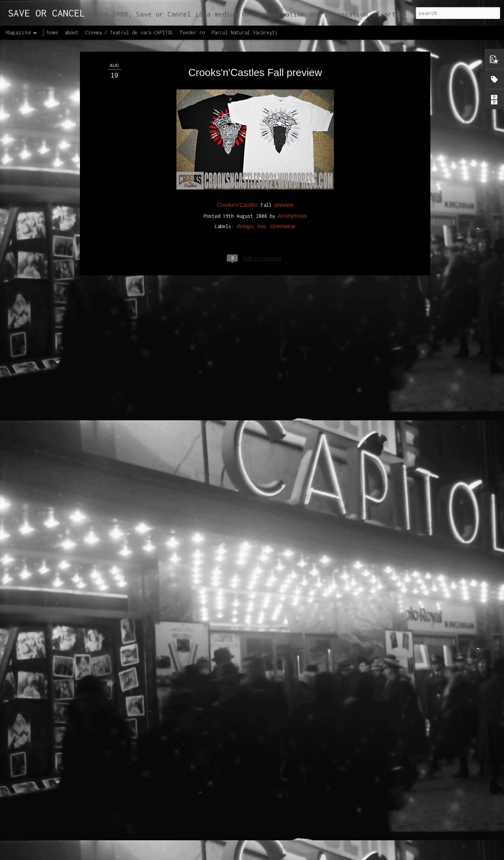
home (52, 33)
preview (284, 148)
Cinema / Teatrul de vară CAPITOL (129, 33)
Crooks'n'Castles (237, 148)
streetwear (283, 170)
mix (261, 170)
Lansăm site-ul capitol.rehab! (214, 851)
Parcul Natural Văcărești (245, 33)
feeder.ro (192, 33)
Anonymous (293, 160)
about (71, 33)
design (245, 170)
